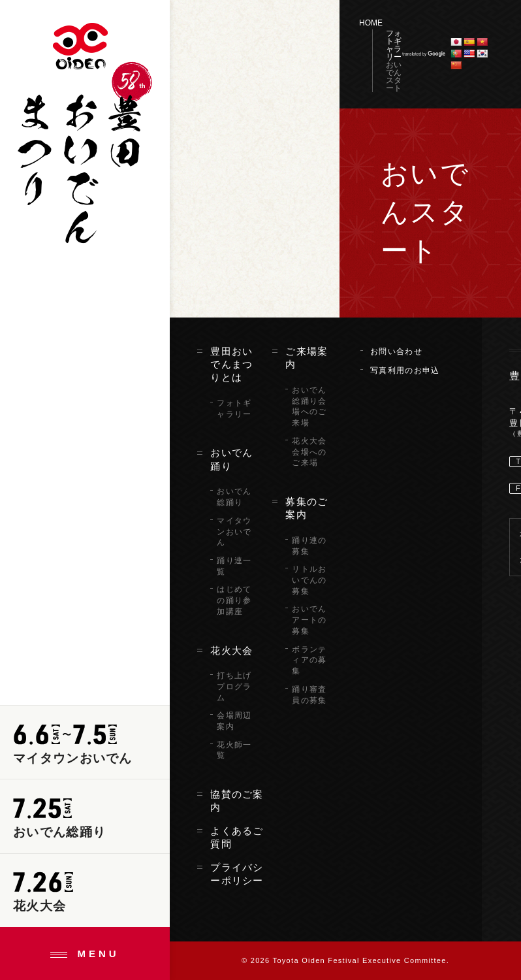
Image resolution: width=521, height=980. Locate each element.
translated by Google (424, 54)
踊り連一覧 (234, 566)
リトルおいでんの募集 (309, 580)
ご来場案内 (307, 358)
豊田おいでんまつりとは (231, 365)
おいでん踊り (231, 459)
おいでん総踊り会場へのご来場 (309, 406)
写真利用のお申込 (405, 370)
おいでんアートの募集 (309, 620)
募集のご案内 (307, 508)
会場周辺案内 (234, 721)
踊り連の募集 (309, 546)
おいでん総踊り (234, 497)
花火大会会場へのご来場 (309, 452)
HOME (371, 23)
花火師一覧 (234, 750)
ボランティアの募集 (309, 661)
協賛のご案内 (237, 801)
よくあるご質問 (237, 838)
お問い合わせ (396, 351)
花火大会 (231, 651)
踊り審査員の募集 (309, 695)
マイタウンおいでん (234, 532)
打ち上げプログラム (234, 687)
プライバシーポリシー (237, 874)
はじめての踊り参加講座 (234, 600)
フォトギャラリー (394, 45)
